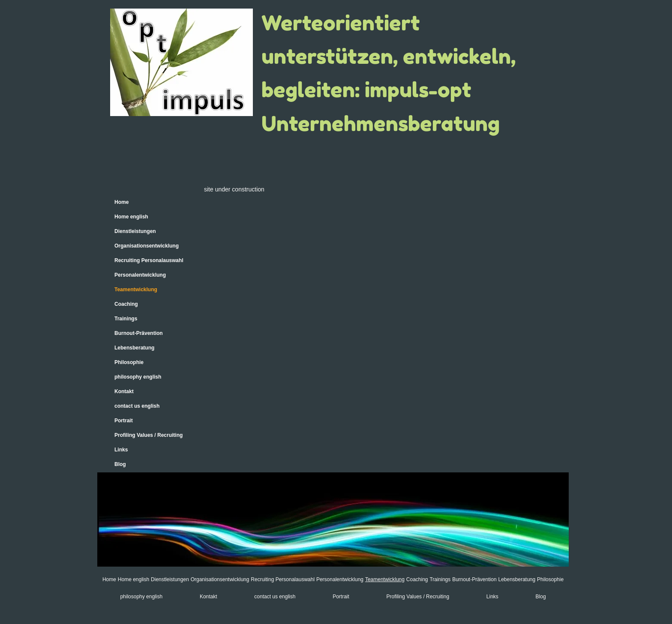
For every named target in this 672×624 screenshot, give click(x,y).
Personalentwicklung (140, 275)
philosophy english (138, 377)
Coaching (126, 304)
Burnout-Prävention (139, 333)
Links (121, 450)
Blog (120, 464)
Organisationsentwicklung (147, 246)
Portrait (124, 421)
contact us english (137, 406)
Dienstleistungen (135, 231)
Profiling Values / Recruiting (148, 435)
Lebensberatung (134, 348)
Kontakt (124, 391)
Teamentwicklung (136, 290)
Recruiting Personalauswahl (149, 260)
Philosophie (129, 362)
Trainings (126, 319)
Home (121, 202)
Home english (131, 217)
